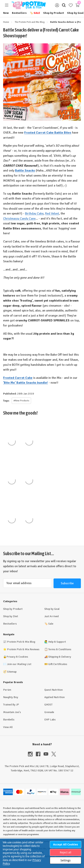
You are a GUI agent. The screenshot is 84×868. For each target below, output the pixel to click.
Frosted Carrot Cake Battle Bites (48, 133)
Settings (65, 860)
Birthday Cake (34, 213)
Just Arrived (51, 616)
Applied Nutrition (55, 697)
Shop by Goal (75, 13)
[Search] (64, 5)
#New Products (21, 401)
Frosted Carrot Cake (18, 378)
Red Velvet (52, 213)
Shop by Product (54, 13)
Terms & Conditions (60, 649)
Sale (35, 13)
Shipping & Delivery (60, 657)
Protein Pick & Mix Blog (21, 642)
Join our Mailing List (19, 664)
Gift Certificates (58, 664)
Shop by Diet (11, 616)
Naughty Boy (11, 697)
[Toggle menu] (7, 5)
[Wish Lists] (71, 5)
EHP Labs (50, 720)
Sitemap (12, 672)
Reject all (65, 852)
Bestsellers (19, 13)
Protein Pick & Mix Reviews (23, 649)
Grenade (49, 712)
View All (8, 727)
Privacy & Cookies (17, 657)
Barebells (9, 720)
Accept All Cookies (66, 844)
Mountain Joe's (12, 712)
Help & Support (57, 642)
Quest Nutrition (54, 690)
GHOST (48, 705)
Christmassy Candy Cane (19, 219)
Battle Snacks (25, 171)
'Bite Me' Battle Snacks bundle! (25, 383)
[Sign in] (57, 5)
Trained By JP (11, 705)
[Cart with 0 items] (77, 5)
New (6, 13)
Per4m (7, 690)
